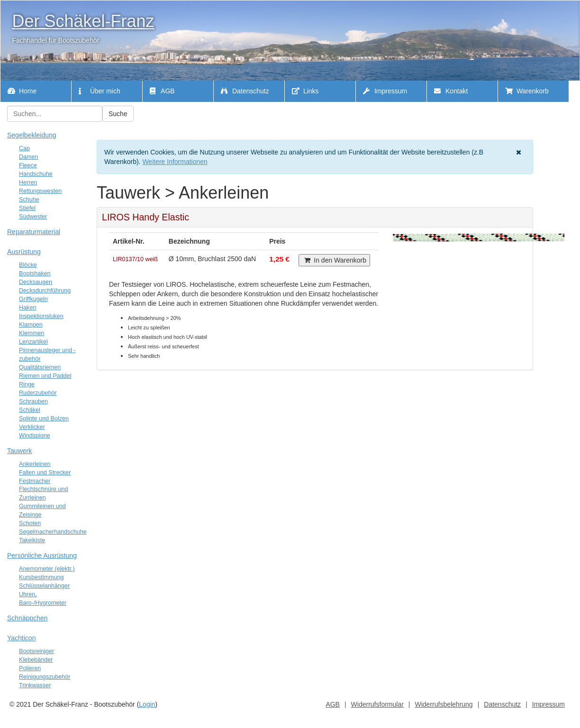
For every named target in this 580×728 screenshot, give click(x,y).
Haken (27, 308)
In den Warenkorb (334, 260)
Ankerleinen (35, 464)
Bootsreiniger (36, 651)
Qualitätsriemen (40, 367)
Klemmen (32, 333)
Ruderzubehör (38, 393)
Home (22, 91)
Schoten (30, 523)
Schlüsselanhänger (44, 586)
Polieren (30, 668)
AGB (162, 91)
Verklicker (32, 427)
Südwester (33, 217)
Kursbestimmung (41, 577)
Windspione (35, 436)
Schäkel (30, 410)
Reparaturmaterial (34, 232)
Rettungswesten (40, 191)
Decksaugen (36, 282)
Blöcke (28, 265)
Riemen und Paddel (45, 376)
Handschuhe (36, 174)
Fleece (28, 165)
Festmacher (35, 481)
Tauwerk (19, 451)
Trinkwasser (35, 685)
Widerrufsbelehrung (444, 704)
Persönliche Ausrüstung (42, 555)
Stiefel (27, 208)
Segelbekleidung (32, 135)
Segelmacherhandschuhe (53, 532)
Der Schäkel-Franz (83, 21)
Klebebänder (36, 660)
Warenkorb (527, 91)
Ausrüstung (24, 252)
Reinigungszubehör (45, 677)
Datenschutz (245, 91)
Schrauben (33, 401)
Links (305, 91)
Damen (29, 157)
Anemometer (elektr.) (47, 569)
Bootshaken (35, 273)
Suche (118, 114)
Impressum (385, 91)
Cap (24, 148)
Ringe (27, 384)
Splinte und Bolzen (44, 419)
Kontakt (451, 91)
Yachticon (21, 638)
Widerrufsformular (377, 704)
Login (147, 704)
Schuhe (29, 200)
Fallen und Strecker (45, 473)
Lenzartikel (33, 342)
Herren (28, 182)
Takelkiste (32, 540)
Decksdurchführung (45, 291)
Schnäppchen (27, 618)
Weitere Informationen (175, 162)
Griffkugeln (33, 299)
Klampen (31, 325)
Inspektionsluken (41, 316)
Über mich (100, 91)
